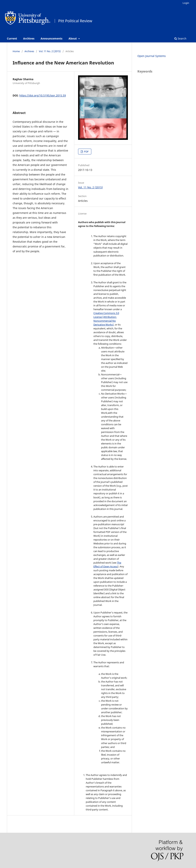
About (73, 38)
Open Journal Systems (152, 56)
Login (186, 3)
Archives (29, 38)
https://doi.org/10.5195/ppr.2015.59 (43, 95)
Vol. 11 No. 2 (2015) (50, 51)
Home (16, 51)
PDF (86, 152)
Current (12, 38)
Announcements (51, 38)
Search (180, 38)
